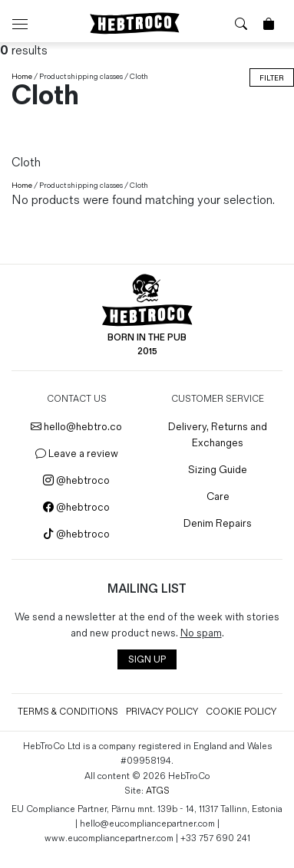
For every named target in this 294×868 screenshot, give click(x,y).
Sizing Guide (218, 470)
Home (22, 77)
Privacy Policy (162, 712)
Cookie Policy (241, 712)
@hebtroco (76, 480)
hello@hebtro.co (76, 427)
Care (218, 496)
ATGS (158, 791)
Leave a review (77, 454)
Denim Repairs (218, 523)
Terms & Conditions (68, 712)
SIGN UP (147, 660)
